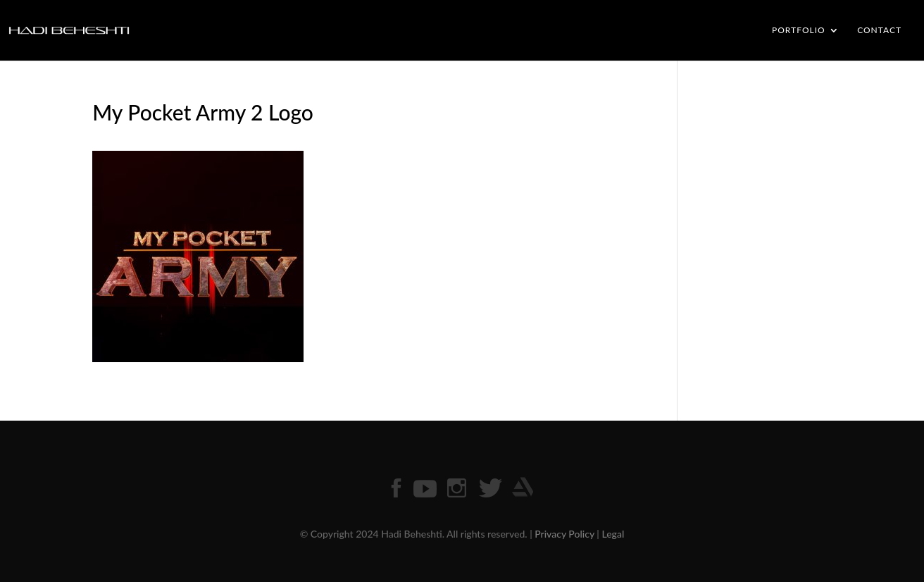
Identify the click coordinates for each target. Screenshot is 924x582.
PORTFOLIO (799, 30)
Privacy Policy (564, 534)
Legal (613, 534)
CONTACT (879, 30)
